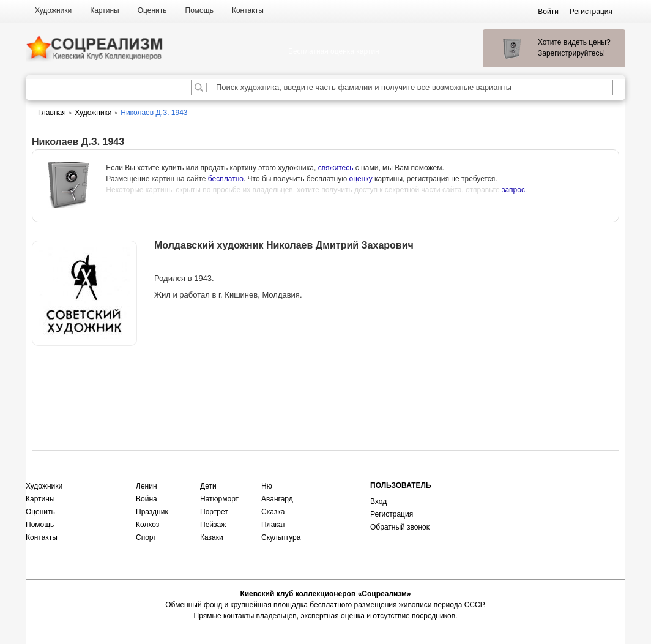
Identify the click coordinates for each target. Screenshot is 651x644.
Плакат (273, 525)
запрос (513, 190)
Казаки (212, 537)
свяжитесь (336, 168)
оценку (361, 179)
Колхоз (147, 525)
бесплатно (226, 179)
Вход (378, 501)
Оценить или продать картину (84, 378)
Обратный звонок (400, 527)
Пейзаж (213, 525)
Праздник (152, 512)
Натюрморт (219, 499)
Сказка (273, 512)
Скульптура (281, 537)
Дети (208, 486)
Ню (267, 486)
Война (147, 499)
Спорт (146, 537)
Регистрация (392, 514)
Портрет (214, 512)
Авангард (277, 499)
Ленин (147, 486)
